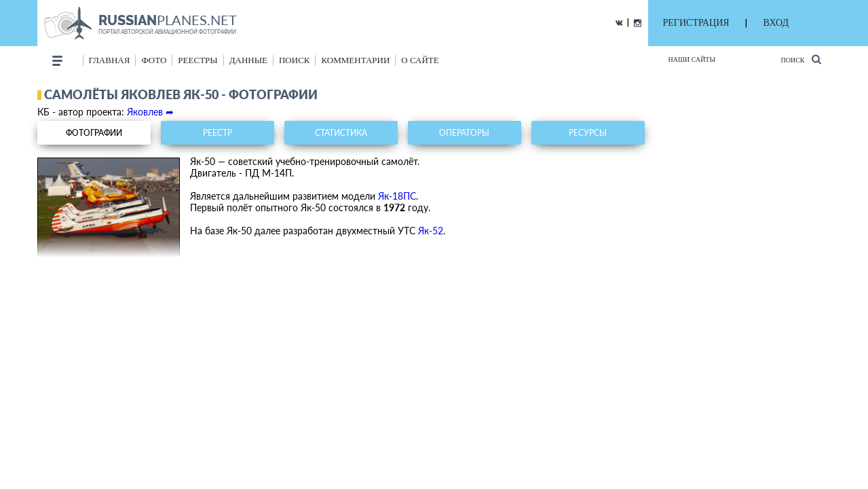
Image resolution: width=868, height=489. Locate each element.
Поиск (800, 59)
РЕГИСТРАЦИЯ (696, 23)
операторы (464, 133)
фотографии (94, 133)
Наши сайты (692, 59)
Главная (110, 60)
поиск (295, 60)
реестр (218, 133)
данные (248, 60)
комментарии (355, 60)
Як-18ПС (397, 196)
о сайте (420, 60)
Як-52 (431, 231)
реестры (197, 60)
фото (154, 60)
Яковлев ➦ (150, 112)
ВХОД (776, 23)
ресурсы (588, 133)
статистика (341, 133)
